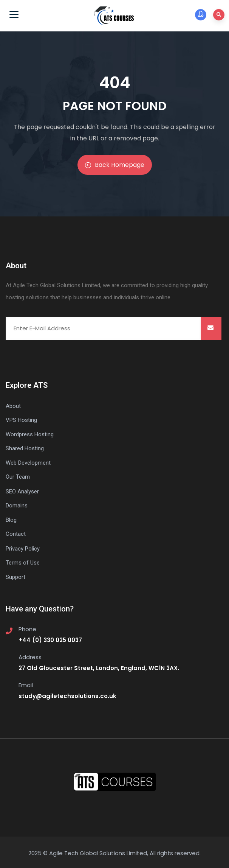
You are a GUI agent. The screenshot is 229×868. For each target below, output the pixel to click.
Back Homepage (115, 165)
